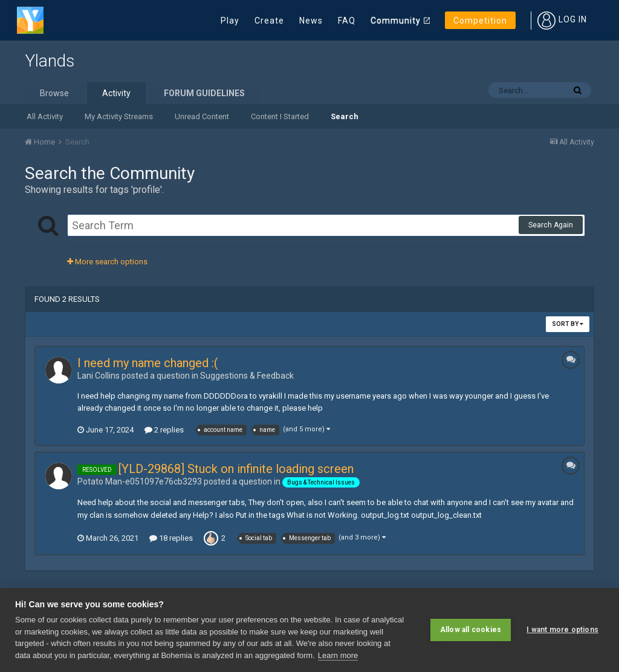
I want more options (562, 630)
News (311, 21)
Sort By (568, 324)
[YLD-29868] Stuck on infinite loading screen (236, 469)
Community (396, 21)
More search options (107, 262)
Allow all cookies (471, 630)
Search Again (551, 225)
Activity (116, 93)
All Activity (45, 116)
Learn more (338, 655)
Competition (480, 21)
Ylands (50, 61)
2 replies (164, 430)
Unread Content (202, 116)
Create (269, 21)
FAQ (347, 21)
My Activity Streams (119, 116)
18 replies (171, 538)
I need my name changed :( (148, 363)
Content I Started (280, 116)
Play (230, 21)
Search (345, 116)
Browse (54, 93)
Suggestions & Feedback (247, 376)
